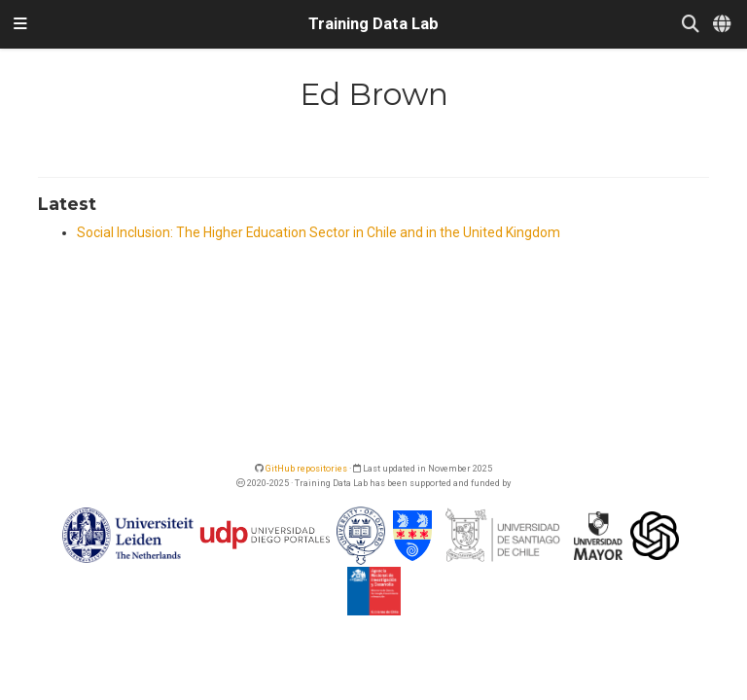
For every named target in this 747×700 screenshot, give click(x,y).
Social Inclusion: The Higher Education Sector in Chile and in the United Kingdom (319, 232)
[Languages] (723, 25)
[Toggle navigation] (20, 24)
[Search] (691, 25)
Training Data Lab (373, 24)
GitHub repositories (306, 468)
